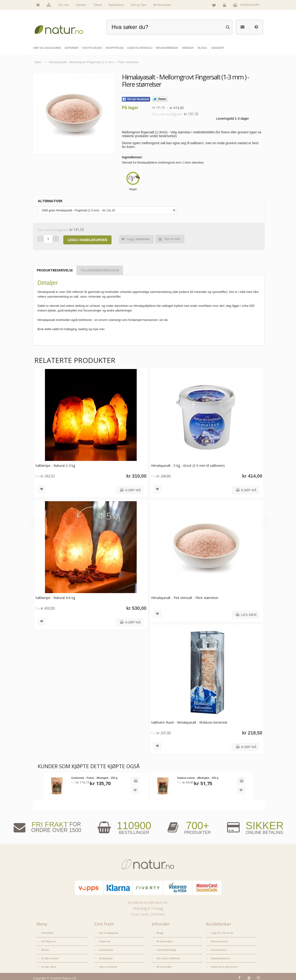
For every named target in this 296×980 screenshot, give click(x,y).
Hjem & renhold (108, 964)
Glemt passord (219, 941)
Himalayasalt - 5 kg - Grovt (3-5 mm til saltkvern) (187, 465)
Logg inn (225, 6)
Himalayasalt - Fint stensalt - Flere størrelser (184, 598)
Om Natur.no (48, 941)
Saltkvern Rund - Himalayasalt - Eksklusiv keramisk (188, 722)
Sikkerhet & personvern (224, 964)
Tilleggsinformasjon (100, 270)
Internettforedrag (166, 948)
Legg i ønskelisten (134, 239)
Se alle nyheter (50, 956)
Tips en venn (169, 239)
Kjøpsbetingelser (220, 956)
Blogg (160, 933)
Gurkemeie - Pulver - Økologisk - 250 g (94, 778)
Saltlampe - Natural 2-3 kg (55, 465)
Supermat (104, 941)
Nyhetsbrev (116, 5)
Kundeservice (218, 948)
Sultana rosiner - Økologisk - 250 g (197, 778)
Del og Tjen (139, 5)
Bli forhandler (162, 5)
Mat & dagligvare (108, 933)
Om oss (64, 5)
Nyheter (81, 5)
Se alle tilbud (48, 964)
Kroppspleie (106, 956)
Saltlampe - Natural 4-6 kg (55, 598)
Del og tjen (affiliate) (168, 956)
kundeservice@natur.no (148, 902)
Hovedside (47, 933)
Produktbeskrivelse (55, 270)
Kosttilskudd (106, 948)
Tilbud (98, 5)
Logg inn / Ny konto (222, 933)
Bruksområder (165, 941)
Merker (45, 948)
